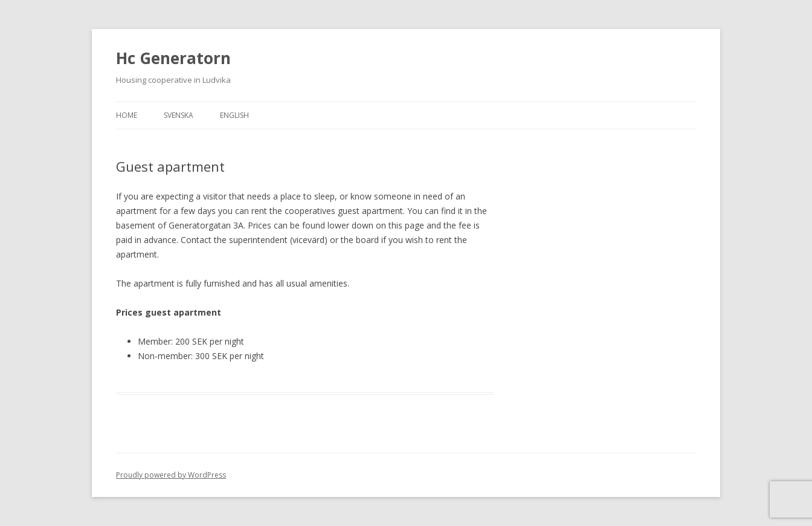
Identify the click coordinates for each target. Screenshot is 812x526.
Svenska (179, 115)
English (234, 115)
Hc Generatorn (173, 58)
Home (127, 115)
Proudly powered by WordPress (171, 475)
